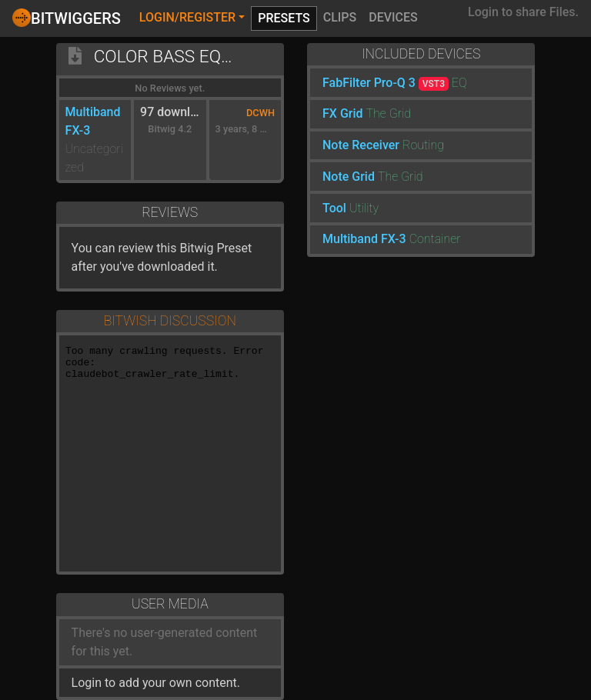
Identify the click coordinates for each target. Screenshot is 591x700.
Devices (393, 17)
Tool (334, 208)
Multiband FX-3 (364, 239)
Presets (284, 18)
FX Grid (343, 113)
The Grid (389, 113)
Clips (340, 17)
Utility (364, 208)
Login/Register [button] (187, 17)
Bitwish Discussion (170, 321)
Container (435, 239)
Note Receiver (361, 145)
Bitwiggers (67, 18)
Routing (423, 145)
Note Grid (349, 177)
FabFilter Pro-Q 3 (386, 83)
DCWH (260, 113)
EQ (459, 83)
